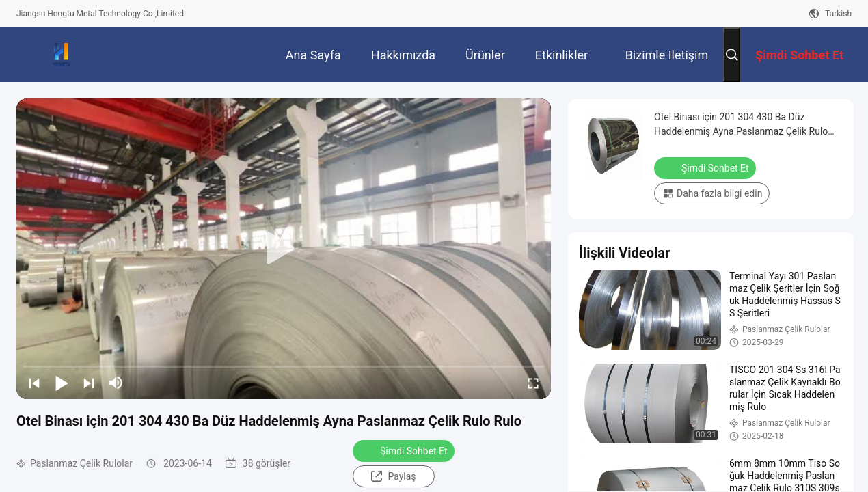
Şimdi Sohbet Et (405, 450)
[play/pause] (62, 383)
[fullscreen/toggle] (533, 383)
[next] (89, 383)
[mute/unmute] (116, 383)
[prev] (34, 383)
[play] (284, 249)
